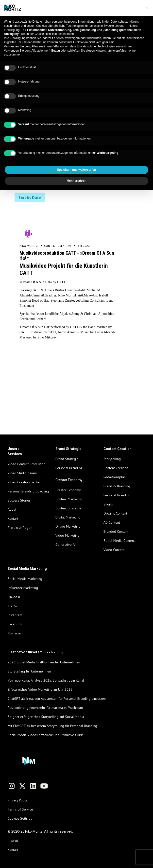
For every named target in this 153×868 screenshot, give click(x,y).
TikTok (12, 606)
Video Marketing (68, 535)
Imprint (13, 840)
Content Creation (57, 246)
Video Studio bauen (22, 473)
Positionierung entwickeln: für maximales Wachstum (45, 708)
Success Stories (19, 500)
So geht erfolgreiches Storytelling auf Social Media (46, 717)
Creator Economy (68, 490)
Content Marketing (69, 499)
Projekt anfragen (20, 528)
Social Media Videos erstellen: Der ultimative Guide (46, 735)
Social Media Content (119, 541)
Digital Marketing (68, 517)
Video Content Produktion (26, 464)
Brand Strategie (67, 459)
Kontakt (13, 518)
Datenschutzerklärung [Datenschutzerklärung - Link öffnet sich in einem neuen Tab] (125, 22)
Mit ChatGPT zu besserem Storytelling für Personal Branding (52, 726)
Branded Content (116, 532)
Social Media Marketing (25, 579)
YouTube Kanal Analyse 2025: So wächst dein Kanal (46, 680)
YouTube (14, 633)
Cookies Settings (20, 818)
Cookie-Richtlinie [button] (46, 34)
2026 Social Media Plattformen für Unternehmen (44, 662)
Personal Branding (117, 495)
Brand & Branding (117, 486)
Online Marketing (68, 526)
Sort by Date (30, 197)
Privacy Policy (18, 800)
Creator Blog (53, 652)
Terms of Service (20, 809)
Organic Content (115, 513)
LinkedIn (14, 597)
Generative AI (66, 545)
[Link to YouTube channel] (44, 786)
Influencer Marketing (23, 588)
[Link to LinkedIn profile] (33, 786)
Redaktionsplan (115, 477)
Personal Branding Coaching (28, 491)
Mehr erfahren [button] (76, 181)
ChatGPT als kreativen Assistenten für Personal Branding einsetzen (57, 699)
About (12, 509)
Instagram (15, 615)
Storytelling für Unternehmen (29, 671)
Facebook (15, 624)
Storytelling (112, 459)
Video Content (114, 550)
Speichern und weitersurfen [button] (76, 170)
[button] (147, 8)
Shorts (108, 504)
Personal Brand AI (69, 468)
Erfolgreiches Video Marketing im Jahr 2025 (40, 689)
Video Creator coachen (25, 482)
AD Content (112, 522)
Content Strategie (68, 508)
